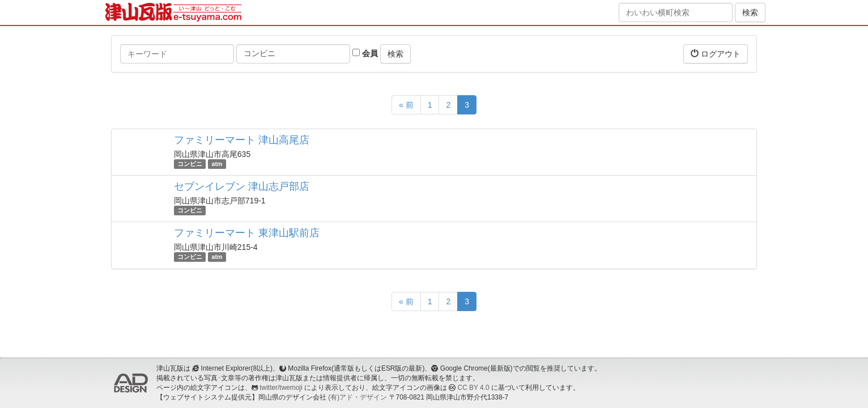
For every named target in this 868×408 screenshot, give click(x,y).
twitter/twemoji (281, 388)
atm (217, 164)
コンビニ (190, 164)
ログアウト (716, 54)
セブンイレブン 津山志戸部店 (242, 186)
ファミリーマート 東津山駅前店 (247, 233)
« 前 (406, 105)
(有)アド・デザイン (358, 397)
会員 (365, 53)
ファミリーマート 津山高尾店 (242, 140)
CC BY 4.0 (474, 388)
